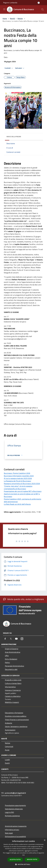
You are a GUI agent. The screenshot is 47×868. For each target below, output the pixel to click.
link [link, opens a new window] (23, 855)
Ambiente (8, 723)
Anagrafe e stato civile (13, 680)
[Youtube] (16, 639)
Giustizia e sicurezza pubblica (16, 716)
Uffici (7, 656)
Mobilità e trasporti (12, 702)
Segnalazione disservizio (14, 809)
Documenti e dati (11, 669)
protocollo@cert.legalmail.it (15, 793)
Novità (12, 18)
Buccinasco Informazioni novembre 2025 (19, 476)
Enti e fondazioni (11, 659)
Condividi (9, 68)
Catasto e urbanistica (13, 696)
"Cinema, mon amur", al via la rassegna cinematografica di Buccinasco (18, 487)
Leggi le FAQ (9, 812)
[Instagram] (22, 639)
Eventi (7, 763)
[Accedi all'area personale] (39, 3)
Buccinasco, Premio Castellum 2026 (17, 473)
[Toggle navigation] (4, 9)
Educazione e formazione (14, 713)
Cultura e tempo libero (13, 683)
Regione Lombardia (10, 3)
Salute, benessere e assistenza (16, 726)
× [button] (45, 840)
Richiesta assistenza (12, 816)
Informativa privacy (12, 830)
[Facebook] (5, 639)
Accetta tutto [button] (15, 860)
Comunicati (9, 746)
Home (5, 18)
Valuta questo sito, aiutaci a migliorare (24, 599)
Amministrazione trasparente (16, 826)
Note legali (9, 833)
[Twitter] (11, 639)
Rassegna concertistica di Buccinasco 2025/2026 (22, 484)
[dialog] (23, 853)
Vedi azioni (20, 68)
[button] (24, 864)
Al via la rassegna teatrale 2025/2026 (18, 478)
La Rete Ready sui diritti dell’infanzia (17, 504)
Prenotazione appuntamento (15, 805)
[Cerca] (42, 9)
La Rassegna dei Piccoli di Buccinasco (17, 481)
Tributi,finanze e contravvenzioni (17, 720)
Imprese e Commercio (13, 690)
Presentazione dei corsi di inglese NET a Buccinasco (23, 491)
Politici (7, 662)
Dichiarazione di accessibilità (15, 836)
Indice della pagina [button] (14, 137)
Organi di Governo (12, 649)
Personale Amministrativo (14, 666)
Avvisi (7, 750)
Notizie (20, 18)
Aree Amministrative (13, 652)
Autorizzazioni (10, 730)
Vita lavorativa (10, 687)
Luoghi (7, 760)
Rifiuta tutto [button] (32, 859)
